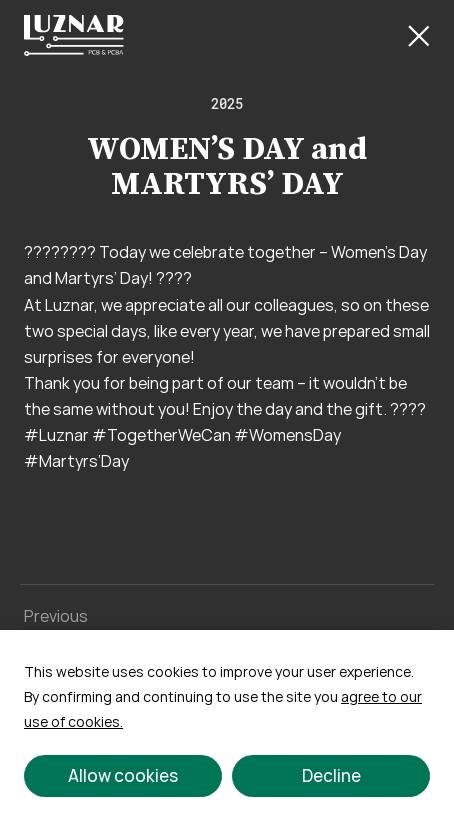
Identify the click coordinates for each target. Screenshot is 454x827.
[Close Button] (419, 36)
